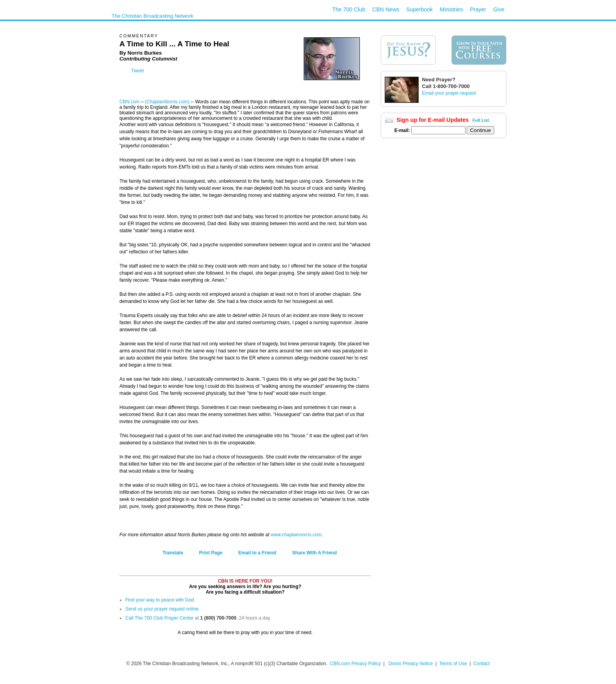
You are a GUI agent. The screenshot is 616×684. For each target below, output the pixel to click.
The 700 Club (349, 9)
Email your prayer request (449, 93)
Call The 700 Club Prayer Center (159, 618)
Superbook (420, 9)
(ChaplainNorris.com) (167, 102)
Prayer (478, 9)
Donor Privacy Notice (411, 664)
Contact (481, 664)
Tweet (137, 71)
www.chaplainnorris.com (296, 535)
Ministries (451, 9)
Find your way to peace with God (160, 600)
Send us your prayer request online (162, 609)
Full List (481, 120)
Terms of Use (454, 664)
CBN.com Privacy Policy (355, 664)
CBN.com (129, 102)
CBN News (386, 9)
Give (499, 9)
